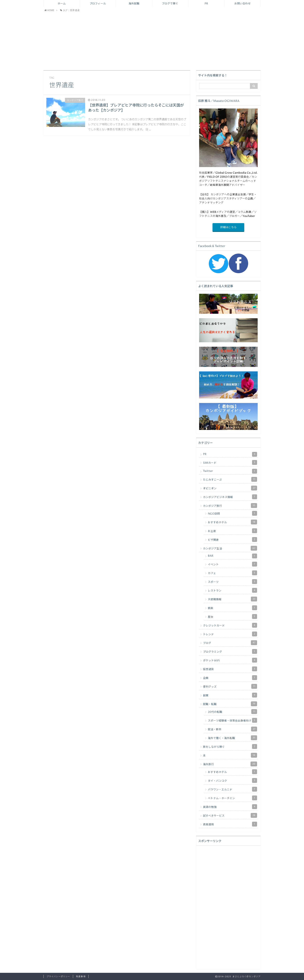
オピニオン (230, 488)
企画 (230, 678)
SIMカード (230, 462)
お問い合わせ (243, 4)
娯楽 (232, 608)
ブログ (230, 643)
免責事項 (81, 977)
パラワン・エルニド (232, 789)
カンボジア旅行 (230, 506)
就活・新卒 (232, 729)
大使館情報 (232, 599)
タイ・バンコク (232, 780)
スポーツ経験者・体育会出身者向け (232, 720)
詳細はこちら (228, 227)
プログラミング (230, 651)
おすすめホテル (232, 522)
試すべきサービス (230, 815)
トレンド (230, 634)
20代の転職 (232, 712)
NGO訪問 (232, 513)
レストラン (232, 590)
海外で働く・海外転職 (232, 738)
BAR (232, 556)
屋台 (232, 617)
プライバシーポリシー (58, 977)
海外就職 (134, 4)
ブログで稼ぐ (170, 4)
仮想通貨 (230, 669)
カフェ (232, 573)
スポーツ (232, 582)
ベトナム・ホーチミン (232, 798)
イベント (232, 564)
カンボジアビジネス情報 (230, 497)
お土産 (232, 531)
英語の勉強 (230, 807)
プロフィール (98, 4)
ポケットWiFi (230, 660)
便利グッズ (230, 686)
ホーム (62, 4)
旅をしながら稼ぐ (230, 746)
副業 (230, 695)
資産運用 (230, 824)
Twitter (230, 471)
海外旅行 (230, 764)
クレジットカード (230, 625)
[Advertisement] (152, 41)
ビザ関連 (232, 539)
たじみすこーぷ (230, 479)
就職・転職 (230, 704)
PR (206, 4)
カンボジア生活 (230, 548)
